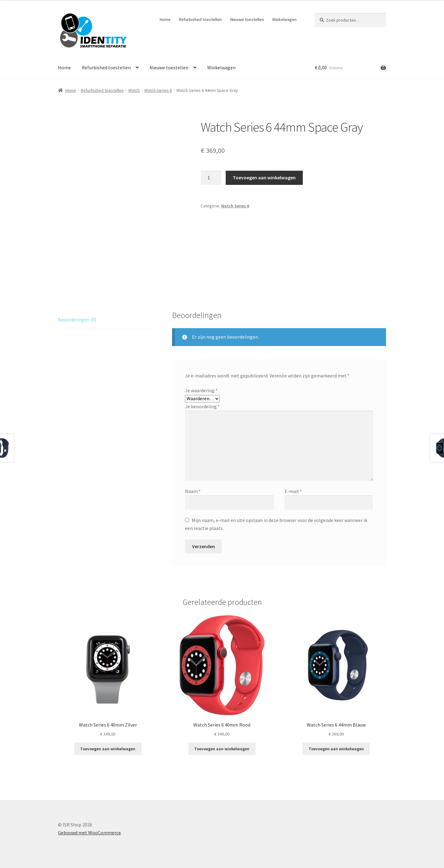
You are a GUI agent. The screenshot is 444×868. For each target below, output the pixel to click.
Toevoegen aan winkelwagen (264, 177)
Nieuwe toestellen (247, 19)
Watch (134, 90)
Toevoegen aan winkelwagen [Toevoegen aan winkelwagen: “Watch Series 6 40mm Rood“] (222, 749)
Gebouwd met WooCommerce (89, 833)
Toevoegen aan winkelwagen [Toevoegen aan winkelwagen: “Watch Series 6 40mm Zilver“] (108, 749)
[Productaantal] (211, 178)
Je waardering (201, 390)
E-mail (293, 491)
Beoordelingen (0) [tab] (77, 320)
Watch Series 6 (158, 90)
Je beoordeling (202, 406)
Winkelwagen (284, 19)
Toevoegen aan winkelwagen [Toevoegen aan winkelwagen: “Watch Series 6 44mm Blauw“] (336, 749)
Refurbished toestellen (200, 19)
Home (165, 19)
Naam (193, 491)
